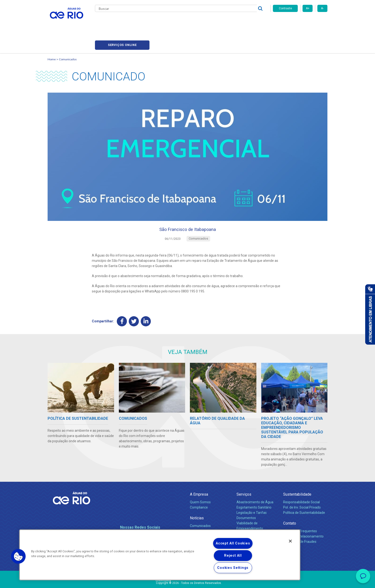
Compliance (199, 489)
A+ (308, 8)
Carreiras (193, 22)
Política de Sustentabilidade (304, 494)
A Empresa (199, 476)
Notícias (197, 499)
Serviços (244, 476)
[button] (18, 556)
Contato (290, 505)
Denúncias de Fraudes (300, 523)
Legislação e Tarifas (252, 494)
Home (52, 37)
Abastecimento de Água (255, 483)
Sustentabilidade (297, 476)
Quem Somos (200, 483)
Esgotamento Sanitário (254, 489)
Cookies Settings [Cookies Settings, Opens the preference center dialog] (233, 568)
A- (322, 8)
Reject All (233, 556)
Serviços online (300, 22)
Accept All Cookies (233, 543)
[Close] (290, 541)
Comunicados (68, 37)
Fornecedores (216, 22)
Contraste (285, 8)
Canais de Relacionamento (303, 518)
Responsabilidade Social (301, 483)
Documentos (246, 499)
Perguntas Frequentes (300, 512)
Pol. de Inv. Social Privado (302, 489)
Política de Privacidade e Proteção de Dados (187, 581)
